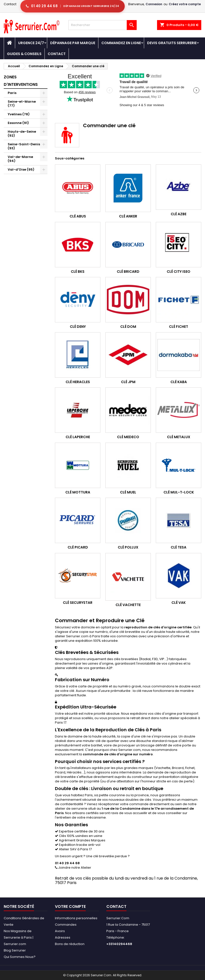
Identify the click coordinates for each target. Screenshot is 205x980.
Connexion (154, 4)
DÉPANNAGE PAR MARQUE (73, 43)
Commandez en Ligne (121, 43)
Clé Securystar (78, 603)
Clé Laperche (78, 437)
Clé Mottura (78, 492)
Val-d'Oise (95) (21, 169)
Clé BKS (78, 272)
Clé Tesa (179, 547)
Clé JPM (128, 382)
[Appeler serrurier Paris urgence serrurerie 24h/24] (73, 6)
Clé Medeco (128, 437)
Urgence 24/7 (31, 43)
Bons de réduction (70, 944)
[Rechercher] (102, 25)
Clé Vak (179, 603)
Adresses (63, 937)
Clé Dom (128, 327)
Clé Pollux (128, 547)
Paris (12, 93)
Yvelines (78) (19, 114)
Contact (10, 4)
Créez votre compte (185, 4)
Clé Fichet (179, 327)
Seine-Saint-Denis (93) (24, 146)
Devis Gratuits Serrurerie (172, 43)
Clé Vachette (128, 605)
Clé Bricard (128, 272)
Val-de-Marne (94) (20, 159)
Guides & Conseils (24, 54)
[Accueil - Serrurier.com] (9, 43)
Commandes (66, 925)
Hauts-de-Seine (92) (22, 134)
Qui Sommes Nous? (20, 957)
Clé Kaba (179, 382)
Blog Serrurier (15, 950)
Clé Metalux (179, 437)
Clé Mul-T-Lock (179, 492)
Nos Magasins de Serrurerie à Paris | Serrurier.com (19, 937)
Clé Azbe (179, 214)
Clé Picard (78, 547)
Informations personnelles (76, 918)
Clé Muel (128, 492)
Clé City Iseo (179, 272)
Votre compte (70, 906)
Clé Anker (128, 216)
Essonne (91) (18, 123)
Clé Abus (78, 216)
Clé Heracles (78, 382)
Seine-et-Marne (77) (22, 104)
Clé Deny (78, 327)
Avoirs (60, 931)
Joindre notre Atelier (73, 868)
